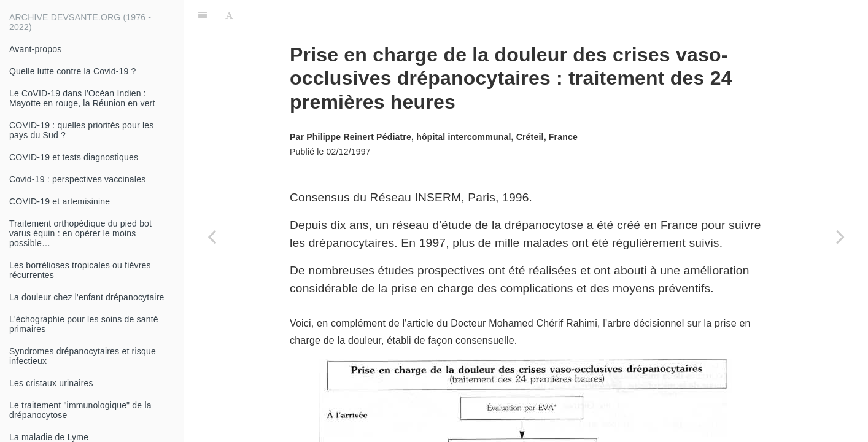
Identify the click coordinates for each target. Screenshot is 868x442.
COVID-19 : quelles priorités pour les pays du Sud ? (81, 130)
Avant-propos (35, 49)
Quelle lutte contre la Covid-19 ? (73, 71)
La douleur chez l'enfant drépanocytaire (87, 297)
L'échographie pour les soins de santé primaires (84, 324)
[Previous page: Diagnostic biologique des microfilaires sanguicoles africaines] (212, 236)
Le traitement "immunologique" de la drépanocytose (80, 410)
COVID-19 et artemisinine (60, 201)
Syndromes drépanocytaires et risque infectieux (83, 356)
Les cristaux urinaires (51, 383)
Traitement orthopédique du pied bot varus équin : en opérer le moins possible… (80, 233)
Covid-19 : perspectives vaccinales (77, 179)
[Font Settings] (229, 15)
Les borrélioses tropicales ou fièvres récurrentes (80, 270)
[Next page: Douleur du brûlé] (840, 236)
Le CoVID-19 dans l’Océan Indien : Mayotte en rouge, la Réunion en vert (82, 98)
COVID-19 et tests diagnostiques (74, 157)
